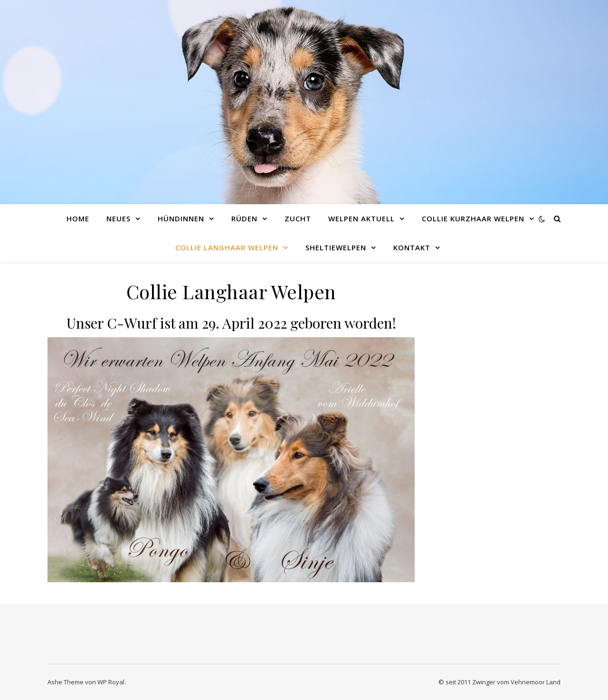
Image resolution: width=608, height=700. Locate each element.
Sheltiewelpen (336, 247)
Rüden (244, 218)
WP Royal (111, 682)
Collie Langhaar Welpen (227, 247)
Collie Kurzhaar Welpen (473, 218)
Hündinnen (181, 218)
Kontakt (412, 247)
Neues (119, 218)
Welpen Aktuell (361, 218)
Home (78, 218)
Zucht (298, 218)
